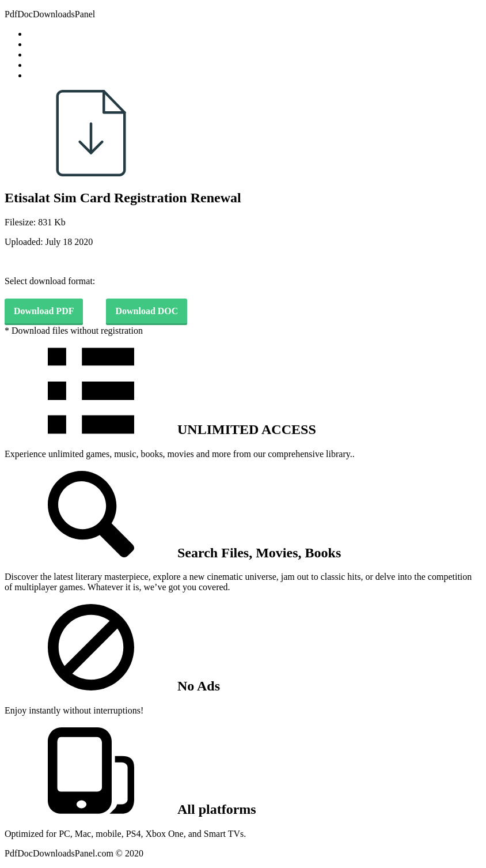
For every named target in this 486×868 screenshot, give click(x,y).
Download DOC (147, 311)
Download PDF (44, 311)
